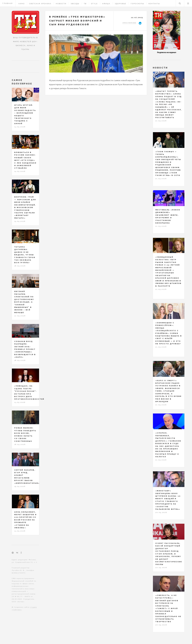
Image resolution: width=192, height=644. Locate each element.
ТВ (85, 4)
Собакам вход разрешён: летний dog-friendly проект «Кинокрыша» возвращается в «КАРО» (25, 349)
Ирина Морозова (129, 23)
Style (94, 4)
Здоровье (121, 4)
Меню (188, 3)
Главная (8, 3)
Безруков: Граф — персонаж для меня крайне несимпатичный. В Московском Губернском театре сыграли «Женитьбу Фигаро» (25, 207)
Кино (22, 4)
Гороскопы (137, 4)
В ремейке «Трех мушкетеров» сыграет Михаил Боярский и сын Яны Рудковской (77, 21)
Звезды (75, 4)
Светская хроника (40, 4)
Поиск (180, 3)
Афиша (106, 4)
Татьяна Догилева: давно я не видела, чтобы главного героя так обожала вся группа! (25, 255)
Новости (61, 4)
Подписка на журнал (167, 52)
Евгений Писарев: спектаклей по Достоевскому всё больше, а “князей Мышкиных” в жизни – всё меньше (24, 302)
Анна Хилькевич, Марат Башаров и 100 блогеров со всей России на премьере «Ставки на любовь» (25, 520)
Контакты (154, 4)
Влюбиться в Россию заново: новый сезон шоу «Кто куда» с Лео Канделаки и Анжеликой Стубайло (25, 160)
